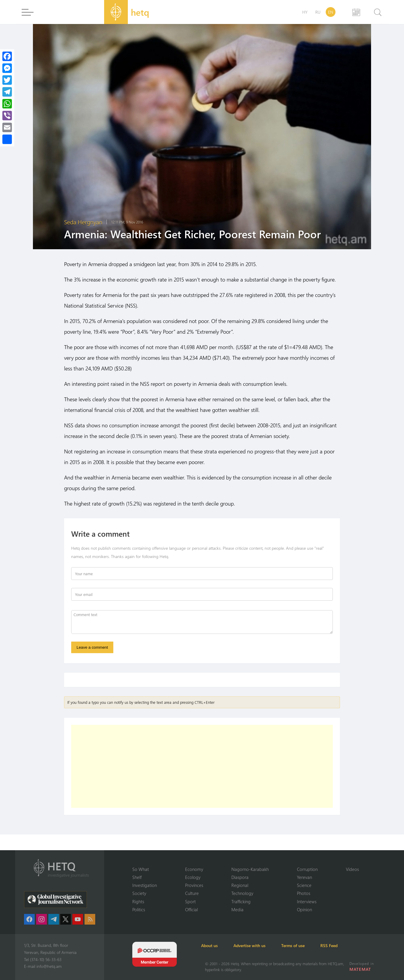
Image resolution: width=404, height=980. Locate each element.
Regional (240, 885)
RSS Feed (343, 945)
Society (139, 893)
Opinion (304, 909)
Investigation (145, 885)
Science (304, 885)
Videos (352, 869)
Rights (138, 901)
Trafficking (241, 901)
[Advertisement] (202, 767)
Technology (242, 893)
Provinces (194, 885)
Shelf (137, 877)
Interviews (307, 901)
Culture (192, 893)
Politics (139, 909)
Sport (190, 901)
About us (213, 945)
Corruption (307, 869)
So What (141, 869)
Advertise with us (257, 945)
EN (331, 12)
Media (237, 909)
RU (318, 12)
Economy (194, 869)
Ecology (193, 877)
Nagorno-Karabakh (250, 869)
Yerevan (304, 877)
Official (191, 909)
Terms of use (303, 945)
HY (305, 12)
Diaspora (240, 877)
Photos (304, 893)
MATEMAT (361, 969)
